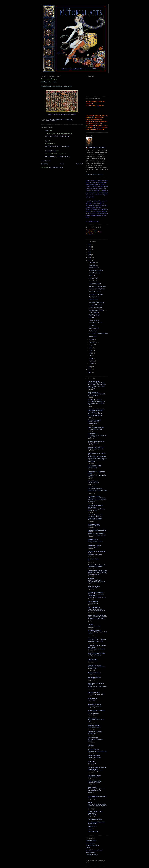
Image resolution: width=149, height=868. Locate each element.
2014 (90, 255)
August (92, 345)
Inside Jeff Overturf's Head (96, 653)
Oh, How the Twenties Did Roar (98, 334)
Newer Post (44, 164)
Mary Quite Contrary (94, 704)
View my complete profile (95, 174)
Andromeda (93, 326)
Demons (92, 318)
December (93, 263)
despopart (91, 579)
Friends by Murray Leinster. (96, 771)
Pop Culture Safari (94, 381)
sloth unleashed (93, 392)
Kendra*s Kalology (94, 756)
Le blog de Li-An (93, 434)
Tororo (47, 131)
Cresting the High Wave (96, 294)
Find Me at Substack (94, 483)
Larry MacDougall (51, 151)
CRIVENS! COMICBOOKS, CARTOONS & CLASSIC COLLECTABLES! (96, 411)
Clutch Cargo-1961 (93, 547)
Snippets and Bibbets (95, 732)
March (91, 358)
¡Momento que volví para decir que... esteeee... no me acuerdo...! (97, 790)
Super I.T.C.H (92, 826)
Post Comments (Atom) (56, 167)
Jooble (88, 848)
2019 (90, 244)
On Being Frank (93, 738)
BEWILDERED (93, 300)
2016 (90, 250)
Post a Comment (46, 161)
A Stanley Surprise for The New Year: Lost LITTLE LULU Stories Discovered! (97, 500)
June (91, 350)
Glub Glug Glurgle (94, 315)
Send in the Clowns (95, 292)
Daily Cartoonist (91, 843)
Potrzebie (91, 745)
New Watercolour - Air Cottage (96, 649)
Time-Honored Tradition (96, 270)
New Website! (92, 733)
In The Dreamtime (94, 559)
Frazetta (91, 624)
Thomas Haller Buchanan (97, 147)
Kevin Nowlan (92, 718)
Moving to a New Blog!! (94, 655)
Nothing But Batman (94, 677)
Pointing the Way (94, 297)
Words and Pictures (94, 673)
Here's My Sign (94, 281)
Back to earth (92, 787)
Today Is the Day (93, 815)
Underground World (95, 284)
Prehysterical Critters (94, 783)
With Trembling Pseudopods (97, 286)
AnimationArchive (91, 841)
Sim (46, 141)
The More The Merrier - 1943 (96, 694)
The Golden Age (93, 832)
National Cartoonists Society (94, 850)
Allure (90, 802)
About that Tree (92, 679)
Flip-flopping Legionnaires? (96, 567)
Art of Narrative (93, 638)
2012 (90, 260)
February (92, 361)
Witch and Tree (92, 798)
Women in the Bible (94, 726)
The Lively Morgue (94, 607)
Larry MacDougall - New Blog (97, 796)
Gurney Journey (93, 481)
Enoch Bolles (92, 487)
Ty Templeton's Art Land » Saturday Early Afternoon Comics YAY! (96, 594)
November (93, 265)
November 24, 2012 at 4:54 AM (57, 146)
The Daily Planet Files (95, 819)
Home (62, 164)
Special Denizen (94, 268)
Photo (90, 561)
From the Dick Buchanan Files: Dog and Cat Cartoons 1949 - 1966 (97, 403)
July (91, 348)
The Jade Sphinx (93, 601)
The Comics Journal (92, 855)
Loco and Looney (94, 320)
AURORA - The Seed (94, 526)
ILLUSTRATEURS (93, 750)
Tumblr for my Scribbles (95, 757)
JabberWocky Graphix (92, 845)
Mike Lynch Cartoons (95, 400)
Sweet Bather (92, 700)
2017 (90, 247)
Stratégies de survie (94, 443)
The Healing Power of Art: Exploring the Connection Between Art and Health (95, 518)
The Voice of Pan (94, 328)
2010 (90, 370)
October (92, 340)
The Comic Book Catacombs (97, 565)
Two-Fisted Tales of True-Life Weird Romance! (97, 768)
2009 (90, 372)
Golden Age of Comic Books (97, 615)
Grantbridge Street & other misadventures (96, 823)
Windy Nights (93, 336)
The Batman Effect (93, 588)
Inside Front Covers (95, 273)
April (91, 356)
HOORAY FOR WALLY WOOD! (97, 571)
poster (54, 121)
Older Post (80, 164)
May (91, 353)
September (93, 342)
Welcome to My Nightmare (97, 289)
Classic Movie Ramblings (96, 428)
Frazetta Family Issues (94, 626)
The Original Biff (92, 467)
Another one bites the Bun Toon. (97, 597)
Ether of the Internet (94, 777)
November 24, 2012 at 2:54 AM (57, 136)
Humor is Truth (93, 278)
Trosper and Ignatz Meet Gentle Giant (96, 506)
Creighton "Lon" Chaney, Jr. (96, 449)
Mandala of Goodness (96, 305)
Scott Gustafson (91, 852)
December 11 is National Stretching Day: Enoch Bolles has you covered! (97, 490)
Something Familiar (93, 714)
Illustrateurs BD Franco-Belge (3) (97, 751)
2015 (90, 252)
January (92, 364)
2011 (90, 367)
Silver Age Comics (94, 586)
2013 (90, 258)
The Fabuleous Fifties (95, 466)
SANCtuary (92, 276)
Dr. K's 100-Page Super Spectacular (95, 812)
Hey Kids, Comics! (94, 692)
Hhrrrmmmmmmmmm (96, 308)
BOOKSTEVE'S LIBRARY (96, 447)
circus (48, 121)
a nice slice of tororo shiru (96, 441)
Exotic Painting (93, 698)
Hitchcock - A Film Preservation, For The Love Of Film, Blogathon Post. (97, 806)
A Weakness (93, 331)
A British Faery (93, 659)
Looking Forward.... (93, 661)
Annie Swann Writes (94, 775)
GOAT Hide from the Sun (95, 706)
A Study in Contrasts (95, 630)
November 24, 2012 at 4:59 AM (57, 156)
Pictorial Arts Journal (95, 665)
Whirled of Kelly (93, 539)
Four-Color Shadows (95, 545)
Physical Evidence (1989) (95, 429)
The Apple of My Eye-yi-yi (97, 302)
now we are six (92, 763)
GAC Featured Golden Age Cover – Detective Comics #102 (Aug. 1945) (97, 618)
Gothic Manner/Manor (96, 323)
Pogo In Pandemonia (95, 781)
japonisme (91, 761)
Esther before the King (94, 727)
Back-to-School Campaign (95, 541)
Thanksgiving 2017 (93, 603)
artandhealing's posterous (96, 515)
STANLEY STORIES (94, 496)
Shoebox (91, 829)
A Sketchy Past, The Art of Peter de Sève (96, 711)
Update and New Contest (95, 555)
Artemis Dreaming (94, 524)
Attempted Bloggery (94, 420)
